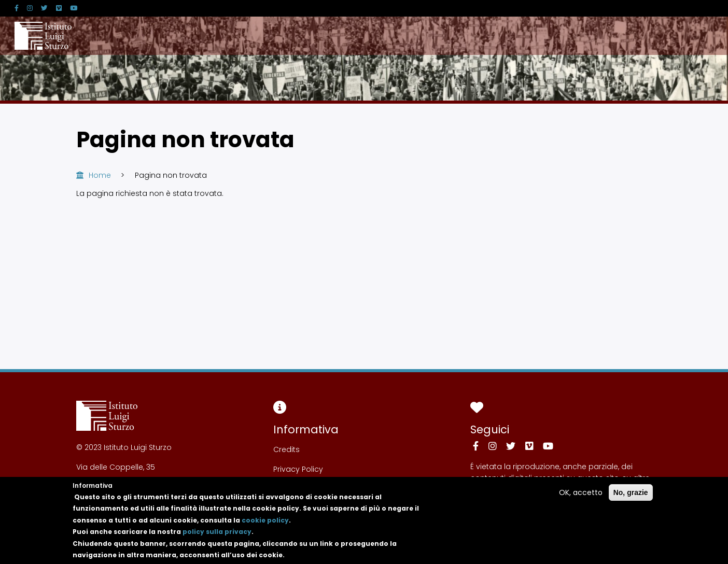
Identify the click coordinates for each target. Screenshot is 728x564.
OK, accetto (581, 498)
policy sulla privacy (217, 537)
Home (100, 175)
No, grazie (631, 498)
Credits (286, 449)
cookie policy (265, 525)
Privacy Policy (298, 469)
